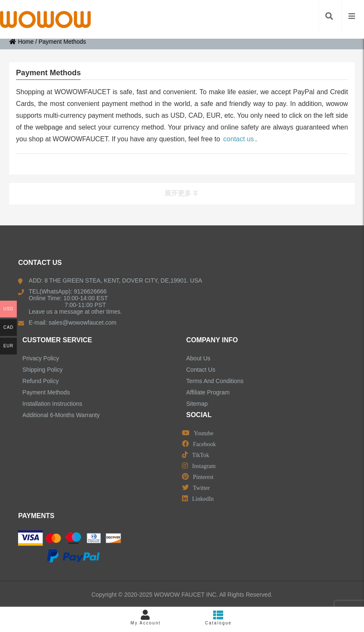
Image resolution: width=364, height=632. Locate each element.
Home (21, 42)
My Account (146, 617)
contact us (239, 139)
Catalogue (218, 617)
